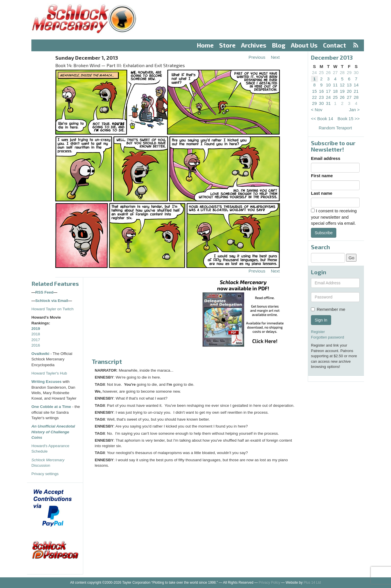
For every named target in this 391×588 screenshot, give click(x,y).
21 (356, 91)
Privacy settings (45, 474)
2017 (36, 340)
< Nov (317, 110)
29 (349, 72)
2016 (36, 345)
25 (321, 72)
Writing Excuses (46, 382)
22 (315, 97)
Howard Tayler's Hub (49, 373)
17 (328, 91)
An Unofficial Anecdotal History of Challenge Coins (53, 432)
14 (356, 85)
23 (321, 97)
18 (335, 91)
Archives (254, 45)
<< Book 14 (322, 119)
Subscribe (324, 233)
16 (321, 91)
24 (315, 72)
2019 (36, 329)
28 (342, 72)
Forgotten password (328, 337)
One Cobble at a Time (51, 407)
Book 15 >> (349, 119)
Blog (279, 45)
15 (315, 91)
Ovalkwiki (41, 354)
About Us (304, 45)
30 (356, 72)
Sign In (321, 320)
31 (328, 103)
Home (205, 45)
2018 (36, 334)
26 (328, 72)
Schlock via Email (52, 301)
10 (328, 85)
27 (335, 72)
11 (335, 85)
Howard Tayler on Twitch (53, 309)
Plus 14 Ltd (312, 583)
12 (342, 85)
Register (318, 332)
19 (342, 91)
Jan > (354, 110)
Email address (326, 158)
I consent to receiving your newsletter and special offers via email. (334, 217)
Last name (322, 193)
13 (349, 85)
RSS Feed (44, 292)
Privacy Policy (270, 583)
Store (227, 45)
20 (349, 91)
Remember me (328, 309)
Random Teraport (335, 128)
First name (322, 176)
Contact (335, 45)
